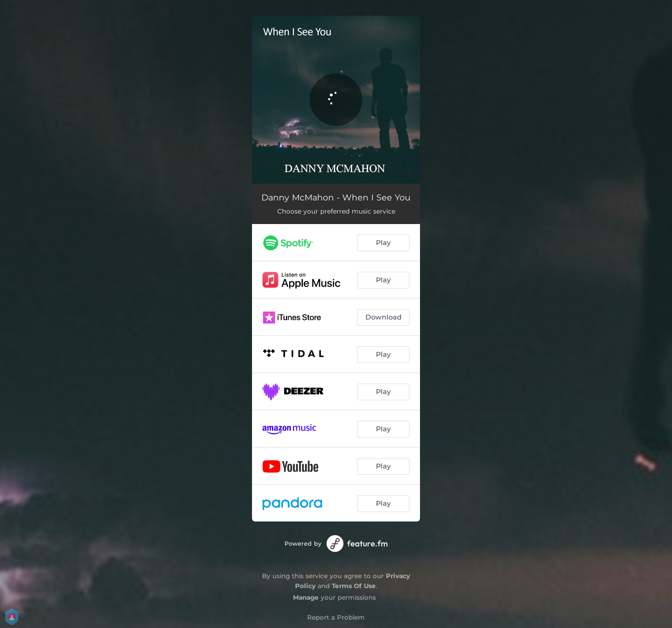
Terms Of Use (354, 586)
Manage (306, 597)
